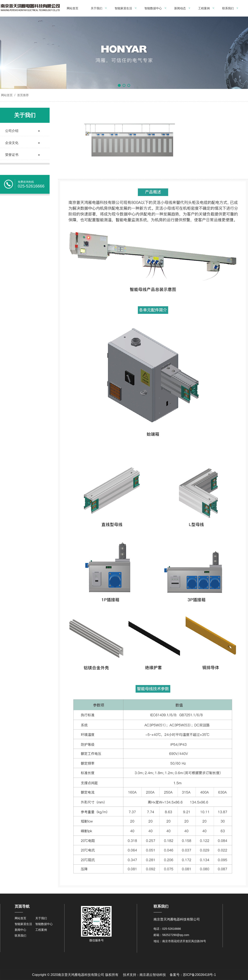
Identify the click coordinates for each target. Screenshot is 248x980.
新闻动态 (180, 8)
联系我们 (228, 8)
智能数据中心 (153, 8)
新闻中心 (20, 930)
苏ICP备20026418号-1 (199, 975)
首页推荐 (23, 95)
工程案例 (204, 8)
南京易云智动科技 (153, 975)
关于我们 (97, 8)
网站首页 (73, 8)
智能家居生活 (123, 8)
